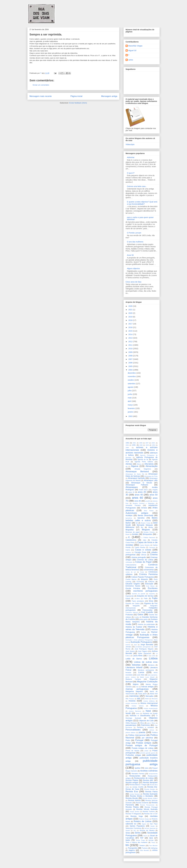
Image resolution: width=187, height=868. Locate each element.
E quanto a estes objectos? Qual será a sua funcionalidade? (142, 203)
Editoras (151, 582)
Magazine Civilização (147, 682)
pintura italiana (131, 733)
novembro (132, 376)
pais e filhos (151, 723)
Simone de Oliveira (147, 830)
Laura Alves (138, 656)
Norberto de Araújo (150, 713)
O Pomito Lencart (134, 233)
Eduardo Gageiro (133, 584)
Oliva (142, 723)
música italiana (138, 706)
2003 (131, 416)
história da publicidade (146, 624)
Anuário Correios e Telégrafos (144, 503)
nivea (138, 713)
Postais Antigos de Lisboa (142, 748)
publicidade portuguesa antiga (142, 763)
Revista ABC (148, 780)
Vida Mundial (144, 850)
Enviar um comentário (41, 85)
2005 (131, 366)
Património (146, 725)
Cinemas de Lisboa (145, 560)
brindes (135, 534)
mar (137, 687)
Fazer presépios (138, 601)
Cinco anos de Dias (133, 282)
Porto (128, 740)
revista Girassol (135, 794)
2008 (131, 356)
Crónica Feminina (148, 574)
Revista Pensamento (147, 805)
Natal (148, 711)
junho (130, 394)
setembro (132, 384)
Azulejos (129, 515)
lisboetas (136, 665)
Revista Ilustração (150, 794)
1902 (127, 443)
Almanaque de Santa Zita (135, 474)
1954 (154, 445)
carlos (131, 60)
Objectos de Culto (146, 721)
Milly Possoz (130, 699)
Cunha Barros (131, 579)
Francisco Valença (132, 612)
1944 (147, 445)
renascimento (153, 774)
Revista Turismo (149, 812)
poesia (142, 732)
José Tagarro (143, 651)
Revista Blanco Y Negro (138, 785)
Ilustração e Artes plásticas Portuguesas (142, 636)
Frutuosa (129, 615)
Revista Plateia (132, 780)
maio (130, 398)
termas (151, 840)
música (132, 701)
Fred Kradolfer (147, 612)
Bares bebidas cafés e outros (142, 519)
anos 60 (137, 498)
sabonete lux (131, 824)
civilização (129, 562)
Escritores (153, 588)
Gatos (140, 615)
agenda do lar (143, 459)
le (148, 656)
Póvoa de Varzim (132, 751)
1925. (153, 443)
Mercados (150, 696)
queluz (138, 768)
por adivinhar (147, 738)
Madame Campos (133, 679)
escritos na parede (139, 594)
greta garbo (143, 619)
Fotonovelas (148, 610)
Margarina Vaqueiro (134, 691)
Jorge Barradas (147, 645)
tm (127, 845)
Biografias (130, 530)
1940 (141, 445)
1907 (147, 443)
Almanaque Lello (151, 480)
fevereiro (132, 408)
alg (127, 466)
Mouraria (155, 699)
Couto (142, 572)
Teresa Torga (140, 840)
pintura (152, 730)
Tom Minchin (153, 846)
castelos (128, 552)
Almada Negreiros (143, 469)
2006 (131, 363)
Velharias (154, 848)
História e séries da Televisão (142, 628)
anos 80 (138, 501)
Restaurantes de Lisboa (144, 778)
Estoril (128, 598)
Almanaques (132, 487)
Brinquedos (147, 534)
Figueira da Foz (151, 603)
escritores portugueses (145, 591)
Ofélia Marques (131, 723)
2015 (131, 331)
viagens (132, 850)
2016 (131, 327)
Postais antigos (144, 743)
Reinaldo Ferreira (138, 774)
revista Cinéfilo (138, 787)
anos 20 (142, 492)
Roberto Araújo (144, 819)
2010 (131, 349)
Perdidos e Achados (145, 727)
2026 (131, 306)
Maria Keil (154, 694)
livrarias (128, 673)
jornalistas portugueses (143, 647)
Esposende (130, 596)
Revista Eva (132, 792)
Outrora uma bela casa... (137, 186)
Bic (142, 527)
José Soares (130, 651)
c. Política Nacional (148, 537)
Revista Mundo (132, 798)
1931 (127, 445)
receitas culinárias (149, 771)
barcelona (129, 518)
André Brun (143, 490)
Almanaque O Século (142, 483)
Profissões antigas (133, 755)
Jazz (135, 645)
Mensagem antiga (109, 96)
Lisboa (153, 658)
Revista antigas (132, 782)
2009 (131, 352)
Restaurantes (135, 776)
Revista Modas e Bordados (142, 796)
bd (137, 523)
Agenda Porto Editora (144, 462)
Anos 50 (130, 255)
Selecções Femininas (133, 828)
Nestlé (128, 713)
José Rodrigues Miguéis (144, 649)
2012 (131, 342)
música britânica (149, 701)
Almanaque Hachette (136, 478)
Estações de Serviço (145, 596)
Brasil (127, 534)
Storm (145, 836)
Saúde (152, 826)
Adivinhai (131, 157)
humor (144, 632)
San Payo (154, 824)
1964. (127, 448)
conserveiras (149, 570)
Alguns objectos (133, 268)
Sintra (138, 833)
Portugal (139, 740)
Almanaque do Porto (151, 476)
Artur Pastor (149, 511)
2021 (131, 310)
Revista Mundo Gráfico (150, 798)
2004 (131, 370)
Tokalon (142, 846)
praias (146, 751)
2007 (131, 359)
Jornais (128, 647)
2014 (131, 334)
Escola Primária (133, 588)
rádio (146, 768)
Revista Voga (137, 816)
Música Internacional (149, 703)
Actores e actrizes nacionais (142, 451)
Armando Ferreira (133, 505)
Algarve (135, 466)
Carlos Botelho (145, 545)
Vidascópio (130, 144)
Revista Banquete (150, 782)
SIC (135, 830)
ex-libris (137, 598)
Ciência (143, 555)
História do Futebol (134, 627)
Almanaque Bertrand (137, 472)
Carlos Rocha (140, 547)
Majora (136, 684)
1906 (141, 443)
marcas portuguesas (137, 689)
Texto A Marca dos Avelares (137, 842)
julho (130, 391)
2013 (131, 338)
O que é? (131, 173)
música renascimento (151, 708)
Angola (155, 490)
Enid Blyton (150, 586)
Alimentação (152, 466)
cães (145, 540)
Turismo (145, 848)
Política (155, 733)
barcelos (141, 518)
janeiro (131, 412)
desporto (144, 579)
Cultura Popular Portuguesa (143, 577)
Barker (128, 523)
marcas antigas (148, 687)
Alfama (139, 464)
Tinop (153, 842)
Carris (128, 550)
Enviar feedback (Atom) (78, 103)
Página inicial (76, 96)
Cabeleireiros (131, 540)
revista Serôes (135, 812)
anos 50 (153, 495)
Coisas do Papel (143, 562)
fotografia (136, 606)
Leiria (153, 656)
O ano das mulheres (135, 242)
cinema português (139, 557)
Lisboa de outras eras (146, 662)
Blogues (146, 530)
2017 (131, 324)
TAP (142, 838)
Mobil (147, 699)
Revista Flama (151, 792)
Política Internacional (137, 735)
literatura (151, 665)
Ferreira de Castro (133, 604)
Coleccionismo (131, 565)
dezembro (132, 373)
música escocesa (131, 703)
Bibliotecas (130, 527)
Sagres (144, 824)
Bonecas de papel (133, 532)
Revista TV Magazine (133, 814)
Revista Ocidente (142, 803)
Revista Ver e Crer (151, 814)
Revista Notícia (134, 800)
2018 (131, 320)
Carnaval (152, 547)
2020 (131, 313)
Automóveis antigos (137, 513)
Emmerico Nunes (133, 586)
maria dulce (142, 694)
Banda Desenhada (145, 515)
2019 (131, 317)
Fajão (155, 598)
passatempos (131, 725)
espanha (152, 594)
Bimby (151, 527)
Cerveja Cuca (140, 552)
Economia (140, 582)
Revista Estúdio (150, 789)
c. (129, 537)
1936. (134, 445)
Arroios (144, 508)
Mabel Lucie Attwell (147, 677)
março (131, 405)
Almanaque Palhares (137, 485)
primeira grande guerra (148, 753)
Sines (128, 833)
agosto (131, 387)
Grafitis (137, 617)
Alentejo (129, 464)
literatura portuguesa (146, 670)
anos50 (148, 501)
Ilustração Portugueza (141, 642)
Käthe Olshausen (145, 653)
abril (130, 401)
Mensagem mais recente (41, 96)
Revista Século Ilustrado (147, 809)
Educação (149, 584)
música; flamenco (135, 711)
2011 (131, 345)
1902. (134, 443)
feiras (151, 601)
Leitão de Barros (134, 659)
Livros (141, 672)
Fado (146, 598)
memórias (134, 696)
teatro (128, 840)
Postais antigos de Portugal (142, 745)
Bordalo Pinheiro (149, 532)
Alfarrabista (149, 464)
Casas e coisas (143, 550)
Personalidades (133, 730)
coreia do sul (131, 572)
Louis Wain (141, 675)
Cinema (154, 555)
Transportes (133, 848)
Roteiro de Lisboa (143, 821)
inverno (128, 645)
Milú (139, 699)
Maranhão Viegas (135, 46)
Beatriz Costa (146, 523)
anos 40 (139, 495)
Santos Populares (137, 826)
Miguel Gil (132, 50)
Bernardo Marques (145, 525)
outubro (131, 380)
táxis (151, 838)
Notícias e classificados (140, 716)
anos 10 (131, 492)
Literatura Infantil (134, 667)
